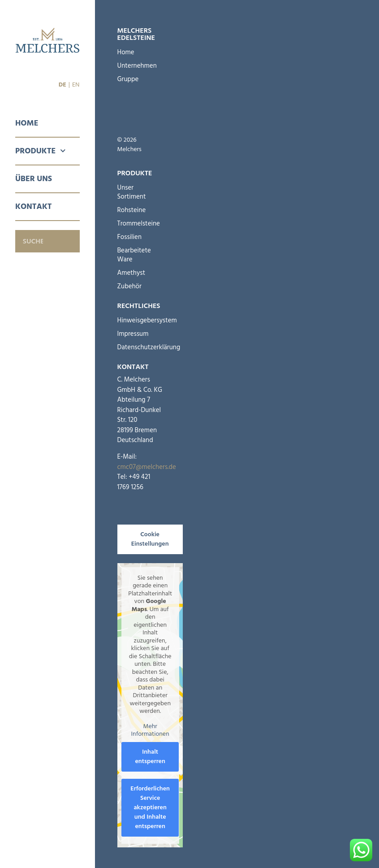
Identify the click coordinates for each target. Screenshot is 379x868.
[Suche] (69, 241)
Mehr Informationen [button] (150, 730)
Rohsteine (132, 210)
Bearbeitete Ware (134, 255)
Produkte (41, 151)
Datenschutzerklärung (136, 347)
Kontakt (34, 206)
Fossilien (130, 237)
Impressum (133, 334)
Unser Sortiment (132, 192)
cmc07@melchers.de (147, 467)
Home (27, 123)
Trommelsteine (134, 224)
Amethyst (131, 273)
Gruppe (128, 79)
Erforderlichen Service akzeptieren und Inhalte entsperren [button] (150, 807)
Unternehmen (131, 66)
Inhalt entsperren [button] (150, 756)
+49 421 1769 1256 (134, 482)
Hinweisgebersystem (136, 320)
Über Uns (34, 179)
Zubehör (129, 286)
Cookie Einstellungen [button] (150, 539)
